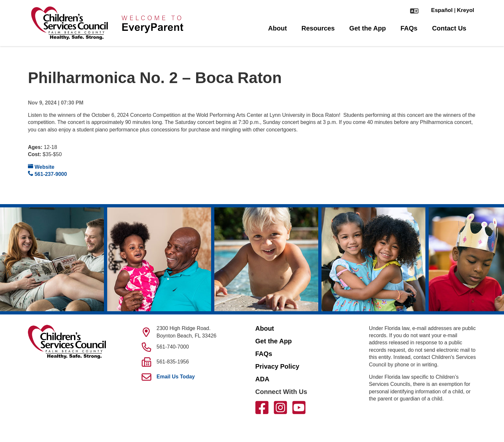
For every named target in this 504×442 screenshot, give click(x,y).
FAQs (409, 28)
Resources (318, 28)
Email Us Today (176, 377)
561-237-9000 (47, 174)
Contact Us (449, 28)
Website (41, 167)
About (278, 28)
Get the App (368, 28)
